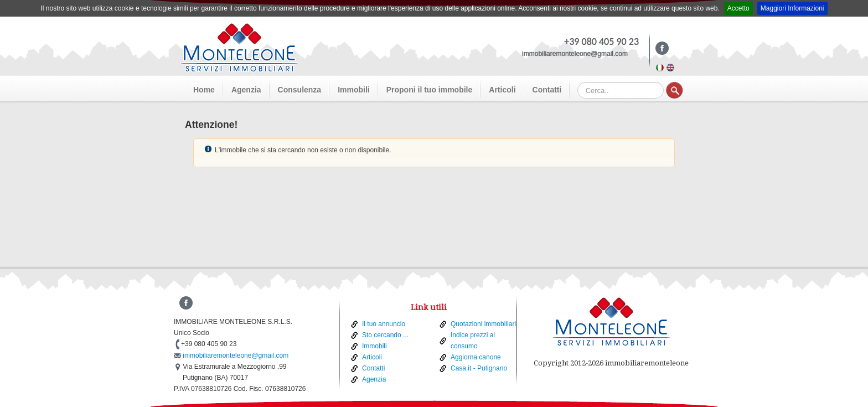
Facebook (660, 51)
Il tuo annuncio (384, 324)
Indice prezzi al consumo (473, 341)
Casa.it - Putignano (479, 368)
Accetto (738, 8)
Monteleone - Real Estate (239, 47)
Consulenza (300, 90)
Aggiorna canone (476, 357)
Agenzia (246, 90)
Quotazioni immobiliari (483, 324)
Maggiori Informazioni (792, 8)
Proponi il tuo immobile (430, 90)
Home (204, 90)
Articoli (502, 90)
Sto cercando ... (385, 335)
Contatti (547, 90)
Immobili (354, 90)
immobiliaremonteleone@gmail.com (575, 54)
